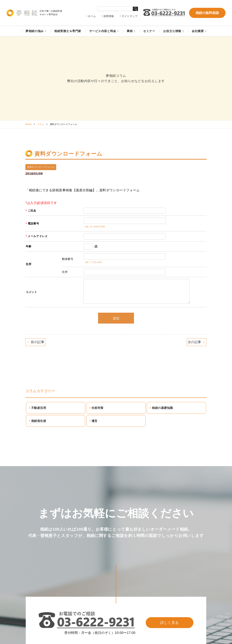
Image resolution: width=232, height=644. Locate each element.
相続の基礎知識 (162, 408)
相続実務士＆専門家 (68, 31)
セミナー (149, 31)
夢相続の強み (35, 31)
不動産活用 (39, 408)
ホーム (92, 16)
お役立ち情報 (172, 31)
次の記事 (197, 342)
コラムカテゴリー (40, 391)
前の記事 (35, 342)
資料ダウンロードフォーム (41, 167)
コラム (41, 124)
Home (28, 124)
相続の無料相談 (207, 13)
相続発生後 (39, 421)
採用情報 (109, 16)
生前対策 (98, 408)
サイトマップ (130, 16)
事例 (130, 31)
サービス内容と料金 (103, 31)
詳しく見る (170, 623)
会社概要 (198, 31)
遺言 (95, 421)
